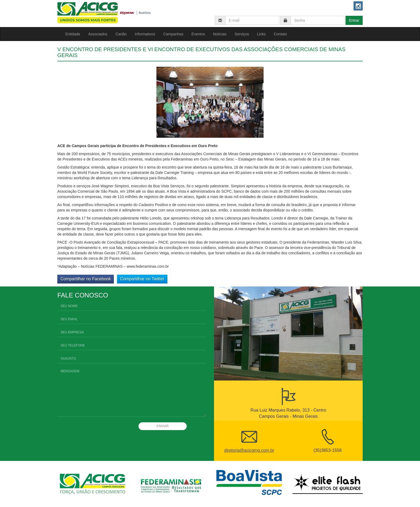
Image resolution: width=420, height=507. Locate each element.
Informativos (145, 34)
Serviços (242, 34)
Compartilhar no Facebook (86, 279)
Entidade (73, 34)
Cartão (121, 34)
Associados (98, 34)
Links (262, 34)
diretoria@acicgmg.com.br (249, 450)
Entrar (354, 20)
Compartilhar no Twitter (142, 279)
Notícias (220, 34)
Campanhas (173, 34)
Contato (280, 34)
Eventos (198, 34)
